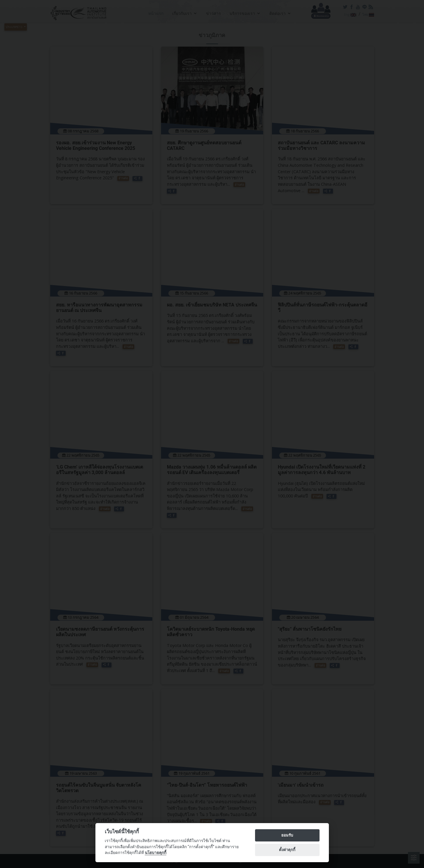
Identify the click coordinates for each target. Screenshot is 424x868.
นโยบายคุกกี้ (156, 853)
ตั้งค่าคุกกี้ (287, 850)
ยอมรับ (287, 835)
